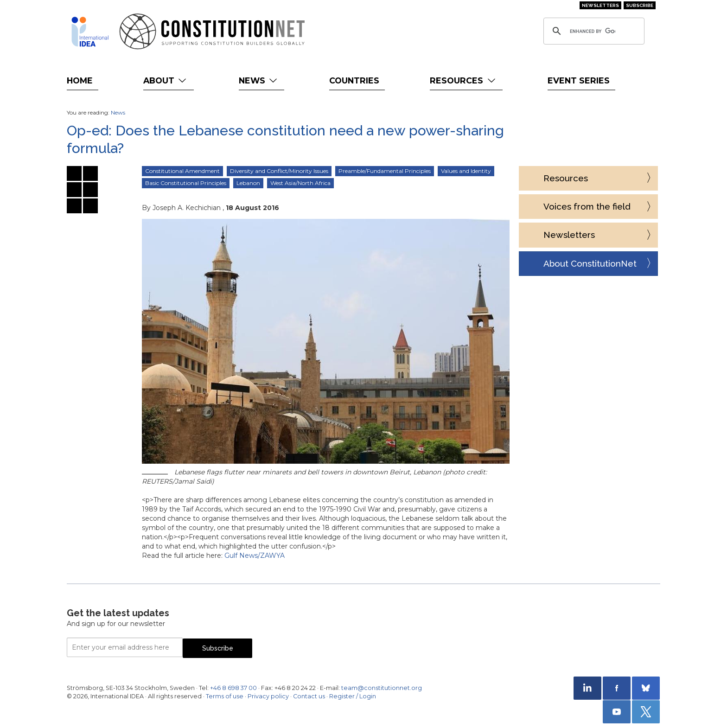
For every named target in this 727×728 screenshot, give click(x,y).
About (166, 80)
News (259, 80)
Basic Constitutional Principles (186, 183)
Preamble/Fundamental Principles (385, 171)
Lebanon (248, 183)
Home (80, 80)
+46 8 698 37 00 (233, 688)
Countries (354, 80)
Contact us (309, 696)
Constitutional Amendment (182, 171)
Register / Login (353, 696)
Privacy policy (268, 696)
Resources (463, 80)
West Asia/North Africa (300, 183)
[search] (593, 31)
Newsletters (600, 5)
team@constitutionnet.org (382, 688)
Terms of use (225, 696)
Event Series (579, 80)
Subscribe (640, 5)
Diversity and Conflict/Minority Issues (279, 171)
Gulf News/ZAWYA (255, 556)
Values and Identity (466, 171)
